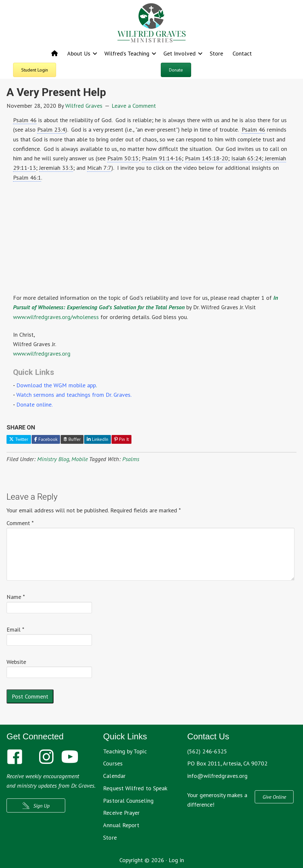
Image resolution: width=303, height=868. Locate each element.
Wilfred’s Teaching (127, 53)
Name (16, 597)
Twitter (19, 439)
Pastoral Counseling (128, 801)
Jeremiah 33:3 (56, 168)
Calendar (114, 776)
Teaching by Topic (125, 751)
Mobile (80, 459)
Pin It (121, 439)
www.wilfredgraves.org (42, 354)
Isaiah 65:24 (246, 158)
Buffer (72, 439)
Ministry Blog (53, 459)
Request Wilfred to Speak (135, 788)
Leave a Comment (134, 106)
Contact (242, 53)
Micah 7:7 (99, 168)
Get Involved (180, 53)
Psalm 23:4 (51, 129)
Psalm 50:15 (123, 158)
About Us (79, 53)
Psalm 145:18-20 (206, 158)
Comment (20, 523)
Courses (113, 763)
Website (16, 662)
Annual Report (121, 825)
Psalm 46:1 (27, 177)
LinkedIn (98, 439)
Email (15, 629)
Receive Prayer (121, 813)
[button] (95, 53)
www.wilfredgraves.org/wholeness (56, 317)
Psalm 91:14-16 (162, 158)
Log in (176, 860)
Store (216, 53)
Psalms (131, 459)
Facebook (46, 439)
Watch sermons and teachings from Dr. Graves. (74, 395)
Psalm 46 (25, 120)
